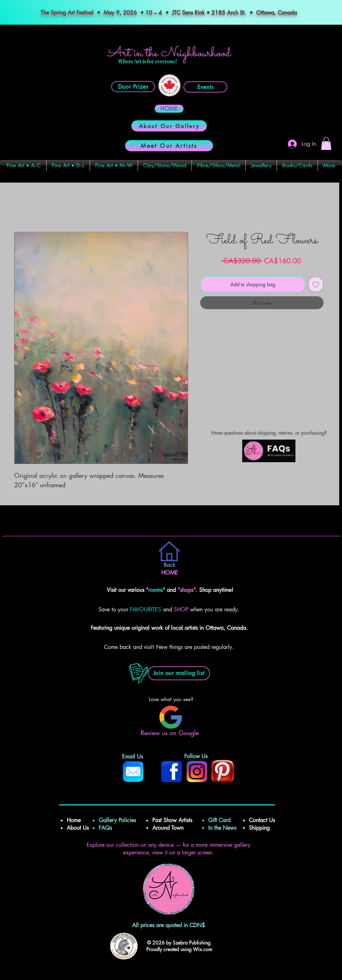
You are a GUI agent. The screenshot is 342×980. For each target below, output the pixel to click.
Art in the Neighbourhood (169, 53)
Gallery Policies (117, 820)
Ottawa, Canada (277, 13)
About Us (78, 828)
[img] (269, 461)
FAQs (108, 828)
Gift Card (219, 820)
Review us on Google (171, 733)
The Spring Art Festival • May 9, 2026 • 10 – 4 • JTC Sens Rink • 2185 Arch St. (143, 13)
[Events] (205, 87)
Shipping (260, 828)
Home (75, 820)
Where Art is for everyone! (148, 61)
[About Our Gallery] (169, 126)
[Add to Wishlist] (316, 284)
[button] (326, 143)
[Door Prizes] (133, 87)
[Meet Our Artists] (169, 146)
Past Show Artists (172, 820)
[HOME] (169, 109)
